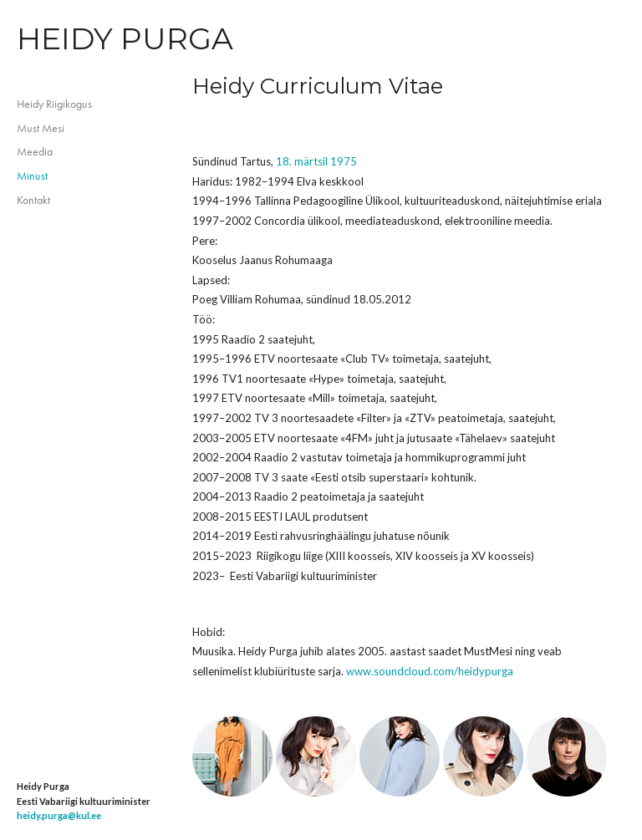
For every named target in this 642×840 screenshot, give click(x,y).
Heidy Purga (125, 38)
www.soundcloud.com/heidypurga (430, 671)
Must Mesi (41, 128)
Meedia (35, 151)
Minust (32, 176)
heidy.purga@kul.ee (59, 815)
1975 (344, 161)
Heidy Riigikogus (54, 104)
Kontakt (33, 200)
